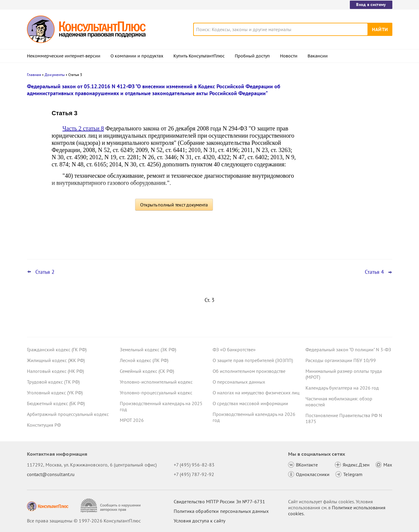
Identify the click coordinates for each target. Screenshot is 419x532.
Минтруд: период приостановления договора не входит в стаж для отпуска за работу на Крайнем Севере (348, 117)
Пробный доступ (252, 56)
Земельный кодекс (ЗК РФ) (148, 349)
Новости (289, 56)
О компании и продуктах (137, 56)
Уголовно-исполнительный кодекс (156, 382)
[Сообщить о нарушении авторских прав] (111, 506)
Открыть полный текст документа (174, 205)
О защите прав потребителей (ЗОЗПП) (253, 360)
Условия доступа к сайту (199, 521)
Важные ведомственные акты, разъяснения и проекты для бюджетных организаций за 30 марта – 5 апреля (348, 186)
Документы (55, 75)
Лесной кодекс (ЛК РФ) (144, 360)
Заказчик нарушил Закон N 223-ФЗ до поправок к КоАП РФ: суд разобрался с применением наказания (348, 150)
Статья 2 (45, 272)
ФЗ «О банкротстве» (234, 349)
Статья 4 (374, 272)
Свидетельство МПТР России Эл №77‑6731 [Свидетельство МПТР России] (219, 501)
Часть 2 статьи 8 (83, 128)
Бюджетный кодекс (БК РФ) (56, 403)
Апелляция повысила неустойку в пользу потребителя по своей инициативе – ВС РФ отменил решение (348, 221)
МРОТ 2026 (132, 420)
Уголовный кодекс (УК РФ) (55, 393)
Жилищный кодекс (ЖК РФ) (56, 360)
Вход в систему (371, 4)
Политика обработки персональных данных (221, 511)
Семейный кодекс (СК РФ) (147, 371)
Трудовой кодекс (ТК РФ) (53, 382)
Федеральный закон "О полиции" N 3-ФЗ (348, 349)
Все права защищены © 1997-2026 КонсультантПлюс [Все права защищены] (84, 521)
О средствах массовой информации (250, 403)
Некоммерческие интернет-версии (64, 56)
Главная (34, 75)
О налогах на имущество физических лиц (256, 393)
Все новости (321, 240)
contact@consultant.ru (51, 474)
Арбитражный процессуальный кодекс (68, 414)
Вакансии (318, 56)
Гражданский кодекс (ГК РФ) (57, 349)
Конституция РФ (44, 425)
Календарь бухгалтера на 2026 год (342, 388)
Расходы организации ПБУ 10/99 (341, 360)
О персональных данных (239, 382)
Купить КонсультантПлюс (199, 56)
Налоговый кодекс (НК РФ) (55, 371)
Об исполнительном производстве (249, 371)
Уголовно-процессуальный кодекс (156, 393)
